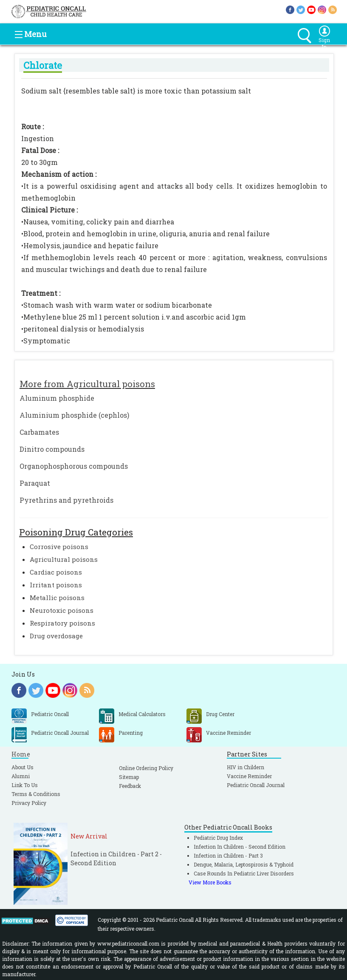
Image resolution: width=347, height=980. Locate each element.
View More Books (210, 882)
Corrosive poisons (59, 547)
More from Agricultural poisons (87, 384)
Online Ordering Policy (146, 768)
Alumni (21, 776)
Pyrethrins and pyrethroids (66, 500)
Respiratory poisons (62, 623)
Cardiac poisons (56, 572)
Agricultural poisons (64, 559)
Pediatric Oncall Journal (256, 785)
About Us (23, 767)
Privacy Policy (29, 803)
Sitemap (129, 777)
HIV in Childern (245, 767)
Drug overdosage (56, 636)
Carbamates (39, 432)
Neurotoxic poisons (62, 610)
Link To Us (25, 785)
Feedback (130, 786)
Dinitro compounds (52, 449)
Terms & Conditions (36, 794)
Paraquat (35, 483)
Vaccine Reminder (249, 776)
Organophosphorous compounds (74, 466)
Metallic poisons (57, 598)
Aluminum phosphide (57, 398)
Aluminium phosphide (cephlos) (74, 415)
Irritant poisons (56, 585)
